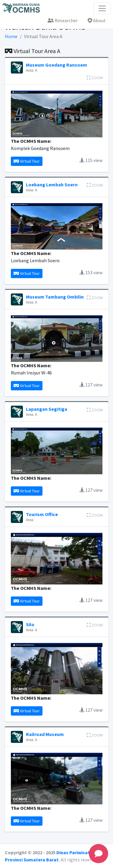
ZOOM (95, 78)
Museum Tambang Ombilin (55, 297)
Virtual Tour (27, 161)
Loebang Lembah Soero (52, 185)
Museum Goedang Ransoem (56, 65)
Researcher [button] (63, 20)
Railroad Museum (45, 734)
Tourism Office (42, 514)
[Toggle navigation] (102, 8)
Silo (30, 624)
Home (11, 36)
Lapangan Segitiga (47, 409)
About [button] (97, 20)
